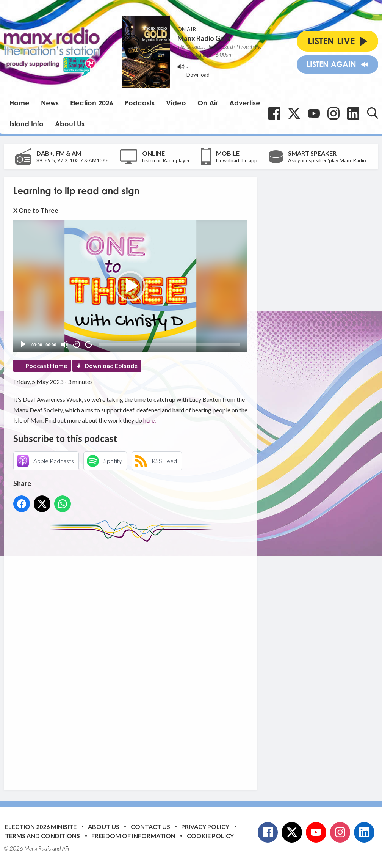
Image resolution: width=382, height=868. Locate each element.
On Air (208, 103)
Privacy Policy (205, 826)
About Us (70, 124)
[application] (130, 286)
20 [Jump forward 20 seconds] (89, 344)
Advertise (245, 103)
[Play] (23, 344)
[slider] (169, 344)
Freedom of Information (133, 836)
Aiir (66, 848)
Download (198, 75)
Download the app (237, 160)
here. (149, 420)
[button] (130, 286)
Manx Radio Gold (204, 38)
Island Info (27, 124)
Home (20, 103)
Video (176, 103)
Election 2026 (92, 103)
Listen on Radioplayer (166, 160)
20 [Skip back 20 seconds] (77, 344)
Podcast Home (46, 366)
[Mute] (64, 344)
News (50, 103)
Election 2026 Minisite (41, 826)
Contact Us (150, 826)
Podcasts (140, 103)
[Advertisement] (155, 660)
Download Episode (111, 366)
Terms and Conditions (42, 836)
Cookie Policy (210, 836)
